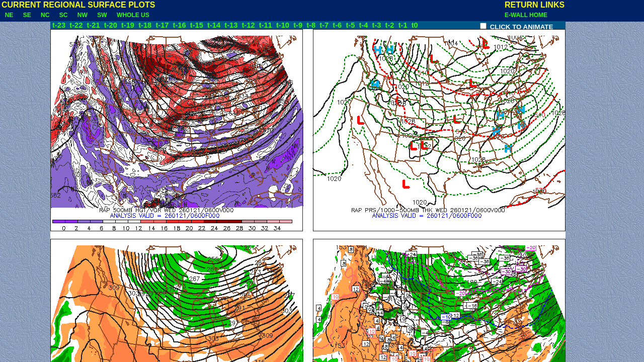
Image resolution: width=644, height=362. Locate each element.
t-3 (378, 25)
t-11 (267, 25)
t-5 (351, 25)
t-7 (325, 25)
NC (45, 15)
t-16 (181, 25)
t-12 (249, 25)
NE (9, 15)
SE (27, 15)
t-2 (391, 25)
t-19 (129, 25)
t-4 (364, 25)
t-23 (59, 25)
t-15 (198, 25)
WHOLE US (133, 15)
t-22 (77, 25)
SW (102, 15)
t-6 (338, 25)
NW (82, 15)
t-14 (215, 25)
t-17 (163, 25)
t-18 (146, 25)
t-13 (232, 25)
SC (63, 15)
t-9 (299, 25)
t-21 (95, 25)
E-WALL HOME (526, 15)
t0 (415, 25)
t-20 (112, 25)
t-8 (312, 25)
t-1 (404, 25)
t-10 (284, 25)
